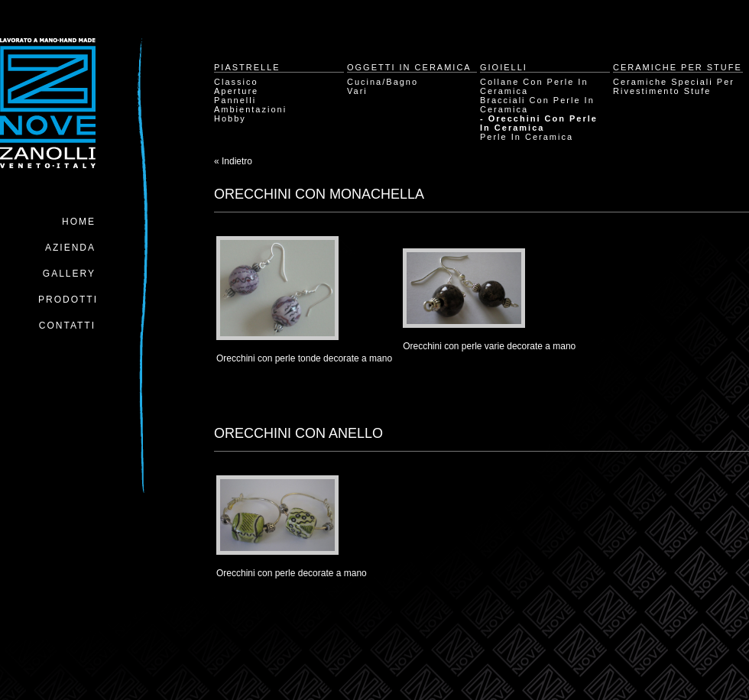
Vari (357, 91)
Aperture (236, 91)
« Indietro (233, 161)
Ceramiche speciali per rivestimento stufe (674, 86)
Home (79, 222)
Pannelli (235, 100)
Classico (236, 82)
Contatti (67, 326)
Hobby (230, 118)
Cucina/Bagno (383, 82)
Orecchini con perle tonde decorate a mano (304, 358)
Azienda (70, 248)
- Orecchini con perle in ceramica (539, 123)
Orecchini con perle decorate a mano (292, 573)
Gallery (69, 274)
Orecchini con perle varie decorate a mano (489, 346)
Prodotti (68, 300)
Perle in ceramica (527, 137)
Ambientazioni (250, 109)
